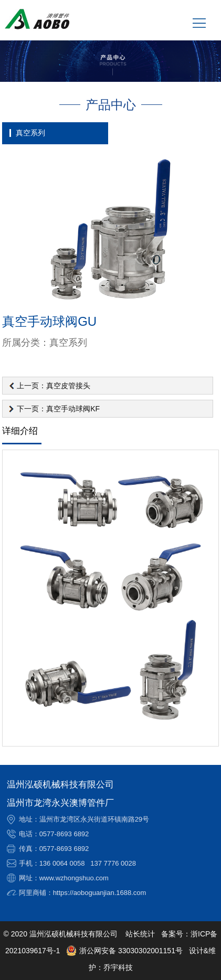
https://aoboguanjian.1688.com (100, 893)
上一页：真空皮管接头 (54, 386)
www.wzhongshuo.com (74, 878)
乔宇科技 (118, 967)
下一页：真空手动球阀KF (58, 409)
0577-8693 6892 (64, 834)
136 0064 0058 (62, 863)
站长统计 (140, 934)
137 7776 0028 (113, 863)
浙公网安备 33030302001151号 (124, 951)
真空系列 (30, 133)
